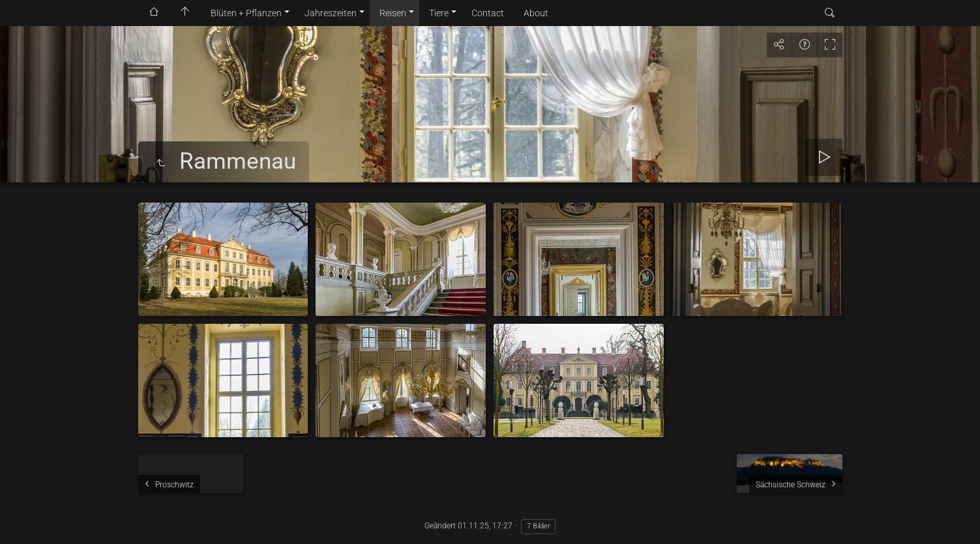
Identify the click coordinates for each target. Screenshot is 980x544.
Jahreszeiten (331, 13)
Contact (488, 13)
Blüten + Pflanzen (246, 13)
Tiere (439, 13)
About (536, 13)
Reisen (393, 13)
